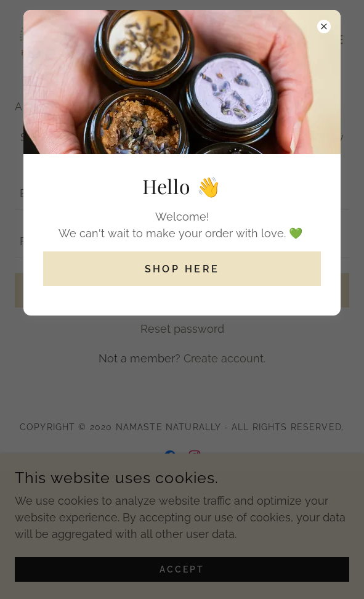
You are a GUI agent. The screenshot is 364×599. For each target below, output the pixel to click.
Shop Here (182, 269)
